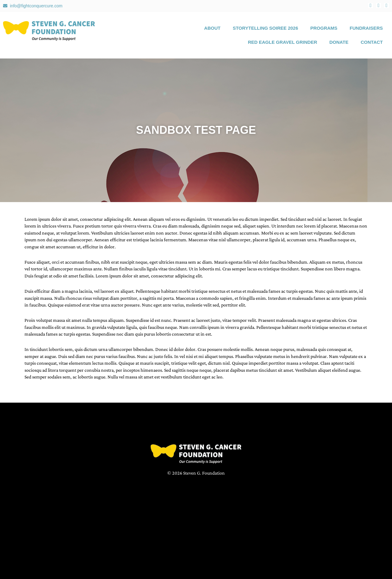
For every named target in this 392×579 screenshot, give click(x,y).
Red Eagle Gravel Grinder (282, 42)
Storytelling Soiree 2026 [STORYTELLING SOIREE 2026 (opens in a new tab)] (265, 28)
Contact (372, 42)
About (212, 28)
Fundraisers (366, 28)
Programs (324, 28)
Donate (339, 42)
